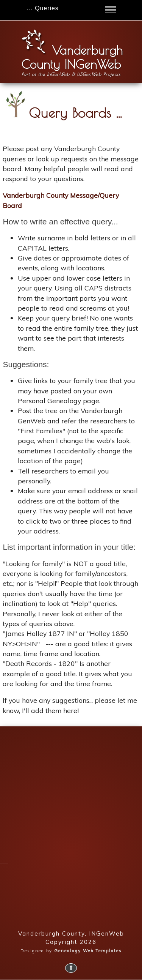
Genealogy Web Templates (88, 951)
